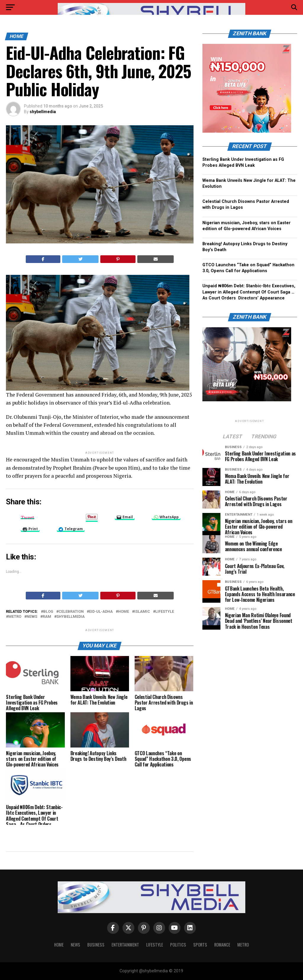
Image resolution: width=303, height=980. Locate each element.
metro (15, 617)
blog (48, 612)
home (124, 612)
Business (96, 945)
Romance (222, 945)
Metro (243, 945)
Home (59, 945)
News (75, 945)
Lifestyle (165, 612)
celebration (71, 612)
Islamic (142, 612)
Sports (200, 945)
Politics (178, 945)
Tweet (28, 517)
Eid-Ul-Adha (101, 612)
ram (47, 617)
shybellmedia (43, 112)
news (32, 617)
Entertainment (125, 945)
